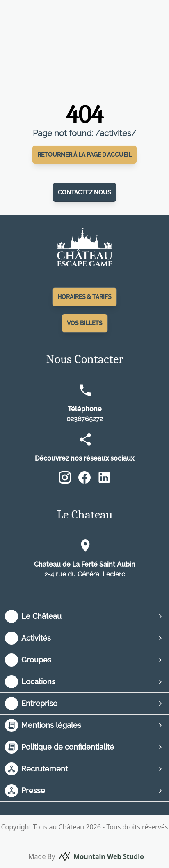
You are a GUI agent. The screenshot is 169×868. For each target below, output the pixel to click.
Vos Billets (85, 323)
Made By (86, 856)
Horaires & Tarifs (84, 297)
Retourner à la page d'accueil (84, 155)
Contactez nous (84, 192)
